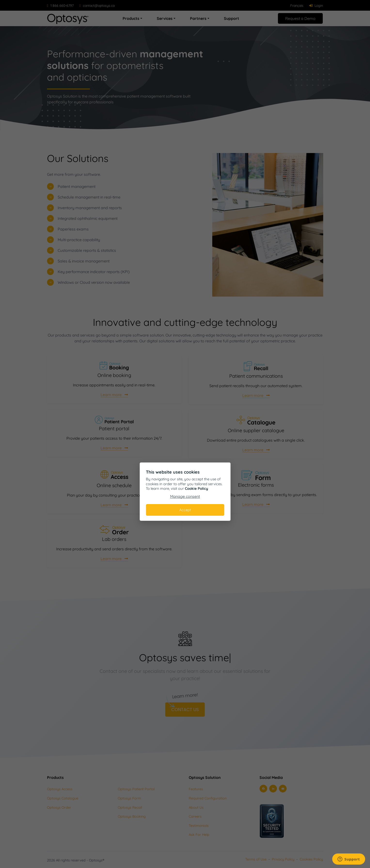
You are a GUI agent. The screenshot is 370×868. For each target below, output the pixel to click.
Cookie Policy (197, 488)
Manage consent (185, 496)
